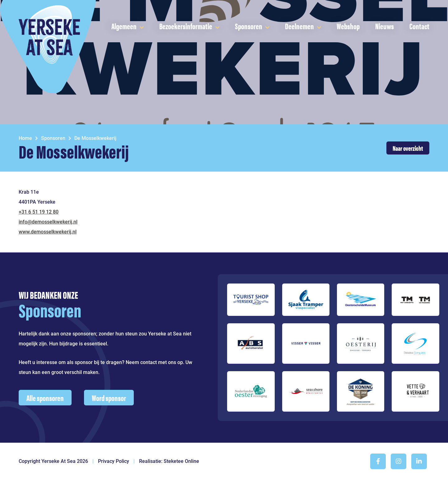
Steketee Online (181, 461)
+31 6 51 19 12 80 (39, 212)
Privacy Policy (114, 461)
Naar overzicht (408, 148)
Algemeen (124, 26)
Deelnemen (299, 26)
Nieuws (385, 26)
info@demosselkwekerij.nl (48, 222)
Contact (419, 26)
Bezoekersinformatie (186, 26)
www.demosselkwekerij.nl (48, 232)
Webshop (348, 26)
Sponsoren (249, 26)
